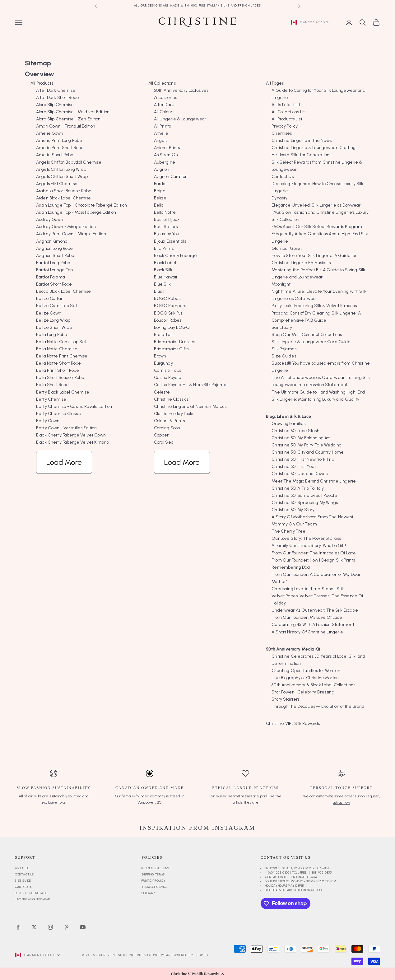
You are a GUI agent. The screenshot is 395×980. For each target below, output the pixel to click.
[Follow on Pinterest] (67, 927)
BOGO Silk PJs (168, 313)
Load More (64, 462)
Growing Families (288, 424)
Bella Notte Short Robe (58, 363)
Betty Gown (48, 421)
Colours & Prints (169, 421)
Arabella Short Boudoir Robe (64, 191)
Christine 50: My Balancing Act (301, 438)
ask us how (342, 802)
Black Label (165, 263)
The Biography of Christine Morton (305, 678)
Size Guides (284, 356)
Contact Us (282, 177)
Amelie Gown (50, 133)
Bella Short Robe (52, 385)
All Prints (162, 126)
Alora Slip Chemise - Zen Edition (68, 119)
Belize (160, 198)
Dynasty (279, 198)
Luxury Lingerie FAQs (31, 893)
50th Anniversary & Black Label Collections (313, 685)
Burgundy (163, 363)
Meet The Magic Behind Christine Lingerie (314, 481)
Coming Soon (167, 428)
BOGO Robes (167, 299)
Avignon (162, 169)
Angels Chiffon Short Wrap (62, 177)
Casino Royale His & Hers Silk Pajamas (191, 385)
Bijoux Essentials (170, 241)
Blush (159, 291)
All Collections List (289, 112)
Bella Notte (165, 212)
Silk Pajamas (284, 349)
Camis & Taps (168, 370)
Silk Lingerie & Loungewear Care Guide (311, 342)
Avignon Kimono (52, 241)
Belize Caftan (50, 299)
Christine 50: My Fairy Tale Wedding (307, 445)
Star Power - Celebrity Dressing (303, 692)
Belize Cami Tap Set (57, 306)
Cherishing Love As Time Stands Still (308, 589)
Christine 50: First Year (294, 467)
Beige (160, 191)
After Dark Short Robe (58, 98)
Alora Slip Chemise (55, 105)
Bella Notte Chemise (57, 349)
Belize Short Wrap (54, 327)
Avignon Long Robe (54, 248)
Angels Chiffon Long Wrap (61, 169)
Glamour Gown (287, 248)
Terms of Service (155, 887)
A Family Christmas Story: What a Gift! (309, 546)
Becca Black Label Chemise (64, 291)
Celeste (162, 392)
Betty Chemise (51, 399)
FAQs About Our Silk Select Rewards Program (317, 227)
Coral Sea (164, 442)
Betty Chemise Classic (58, 414)
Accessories (166, 98)
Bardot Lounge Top (54, 270)
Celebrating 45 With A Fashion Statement (313, 625)
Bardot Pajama (51, 277)
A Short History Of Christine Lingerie (307, 632)
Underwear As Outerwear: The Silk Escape (315, 610)
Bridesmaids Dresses (175, 342)
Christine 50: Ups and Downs (300, 474)
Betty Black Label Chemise (63, 392)
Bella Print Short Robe (58, 370)
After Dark (164, 105)
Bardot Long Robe (53, 263)
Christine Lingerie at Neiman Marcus (190, 406)
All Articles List (286, 105)
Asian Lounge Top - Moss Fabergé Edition (76, 212)
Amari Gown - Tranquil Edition (66, 126)
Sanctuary (282, 327)
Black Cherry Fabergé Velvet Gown (71, 435)
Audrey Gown (50, 219)
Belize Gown (49, 313)
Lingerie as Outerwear (32, 899)
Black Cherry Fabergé (176, 256)
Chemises (282, 133)
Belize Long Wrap (53, 320)
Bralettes (163, 335)
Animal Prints (167, 148)
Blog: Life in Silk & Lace (288, 416)
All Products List (287, 119)
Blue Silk (162, 284)
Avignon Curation (171, 177)
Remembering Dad (291, 567)
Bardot (160, 184)
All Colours (164, 112)
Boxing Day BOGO (172, 327)
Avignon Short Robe (55, 256)
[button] (197, 974)
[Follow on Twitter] (34, 927)
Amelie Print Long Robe (59, 140)
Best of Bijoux (167, 219)
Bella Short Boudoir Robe (60, 378)
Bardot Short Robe (54, 284)
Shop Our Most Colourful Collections (307, 335)
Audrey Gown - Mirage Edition (66, 227)
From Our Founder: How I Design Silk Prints (313, 560)
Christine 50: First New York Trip (303, 459)
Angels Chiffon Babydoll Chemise (69, 162)
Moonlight (281, 284)
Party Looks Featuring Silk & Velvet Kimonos (314, 306)
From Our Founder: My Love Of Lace (307, 617)
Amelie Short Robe (55, 155)
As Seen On (166, 155)
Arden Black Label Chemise (64, 198)
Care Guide (23, 887)
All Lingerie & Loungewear (180, 119)
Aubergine (165, 162)
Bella (159, 205)
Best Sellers (166, 227)
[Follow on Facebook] (18, 927)
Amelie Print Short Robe (60, 148)
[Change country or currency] (313, 22)
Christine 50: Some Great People (304, 495)
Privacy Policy (285, 126)
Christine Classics (171, 399)
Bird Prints (164, 248)
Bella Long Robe (52, 335)
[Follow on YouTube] (83, 927)
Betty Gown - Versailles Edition (66, 428)
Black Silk (163, 270)
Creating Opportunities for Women (306, 671)
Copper (161, 435)
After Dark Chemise (56, 90)
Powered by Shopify (190, 955)
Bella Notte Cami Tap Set (61, 342)
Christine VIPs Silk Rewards (293, 723)
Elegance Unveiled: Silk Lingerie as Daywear (316, 205)
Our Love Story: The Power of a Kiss (306, 538)
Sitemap (148, 893)
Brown (160, 356)
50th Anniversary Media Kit (293, 649)
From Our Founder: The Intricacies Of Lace (314, 553)
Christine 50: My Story (293, 510)
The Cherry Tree (288, 531)
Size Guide (23, 881)
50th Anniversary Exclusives (181, 90)
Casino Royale (168, 378)
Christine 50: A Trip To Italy (298, 488)
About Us (22, 868)
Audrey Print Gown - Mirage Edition (71, 234)
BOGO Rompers (170, 306)
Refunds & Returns (155, 868)
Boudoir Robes (168, 320)
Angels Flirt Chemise (57, 184)
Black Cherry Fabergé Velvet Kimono (72, 442)
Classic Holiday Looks (174, 414)
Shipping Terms (153, 874)
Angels (161, 140)
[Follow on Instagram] (50, 927)
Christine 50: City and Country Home (308, 452)
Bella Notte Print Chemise (62, 356)
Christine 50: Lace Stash (295, 431)
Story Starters (286, 699)
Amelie (161, 133)
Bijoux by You (167, 234)
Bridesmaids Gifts (171, 349)
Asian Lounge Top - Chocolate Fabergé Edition (81, 205)
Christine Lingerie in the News (302, 140)
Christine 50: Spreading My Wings (304, 503)
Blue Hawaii (166, 277)
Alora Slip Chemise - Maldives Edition (73, 112)
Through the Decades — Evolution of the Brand (318, 706)
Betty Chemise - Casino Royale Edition (74, 406)
